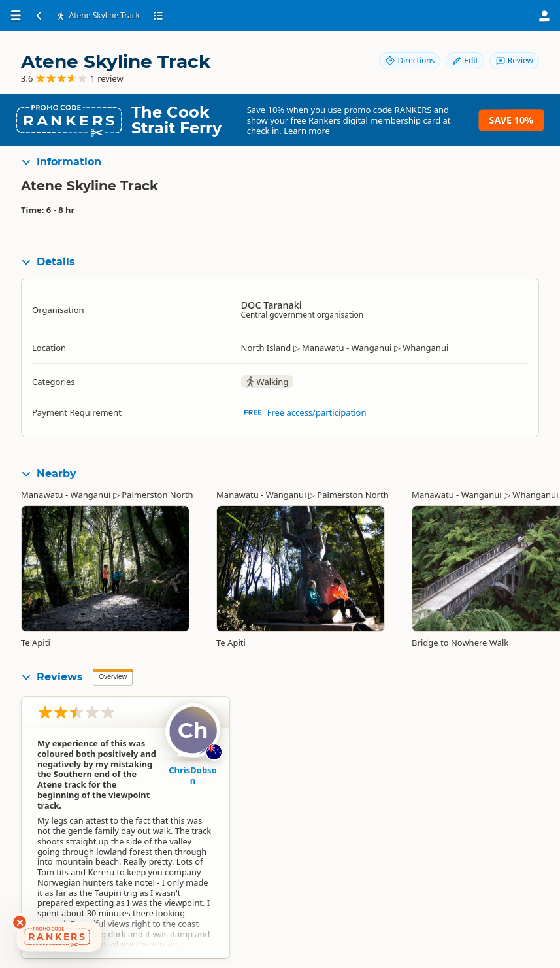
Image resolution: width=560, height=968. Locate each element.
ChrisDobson (193, 775)
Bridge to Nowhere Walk (460, 643)
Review (514, 60)
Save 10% (511, 120)
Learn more (307, 131)
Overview (113, 677)
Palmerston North (157, 495)
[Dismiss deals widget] (20, 922)
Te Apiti (36, 643)
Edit (465, 60)
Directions (410, 60)
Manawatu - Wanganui (66, 495)
